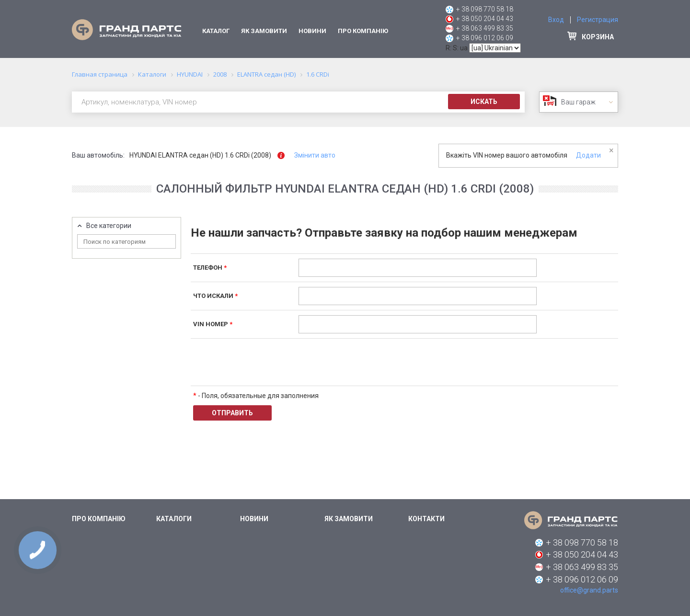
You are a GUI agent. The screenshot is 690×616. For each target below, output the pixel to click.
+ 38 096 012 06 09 (485, 38)
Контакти (426, 519)
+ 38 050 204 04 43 (485, 19)
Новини (312, 31)
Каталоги (174, 519)
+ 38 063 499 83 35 (485, 28)
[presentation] (371, 362)
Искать (484, 102)
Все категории (109, 226)
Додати (588, 155)
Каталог (216, 31)
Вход (556, 20)
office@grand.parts (589, 590)
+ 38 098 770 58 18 (485, 9)
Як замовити (264, 31)
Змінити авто (315, 155)
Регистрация (598, 20)
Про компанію (363, 31)
